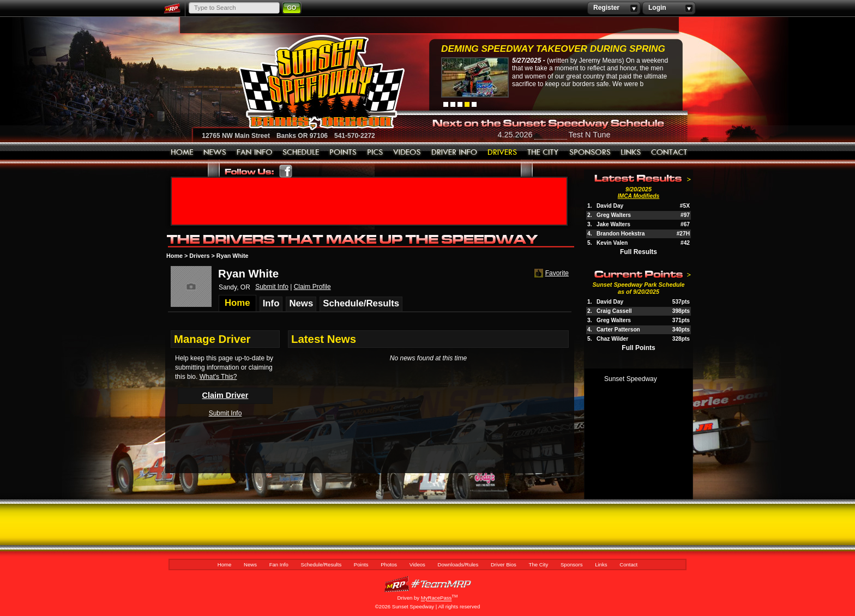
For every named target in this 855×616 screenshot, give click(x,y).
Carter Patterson (618, 330)
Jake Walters (613, 224)
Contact (670, 153)
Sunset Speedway (631, 379)
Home (182, 153)
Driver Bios (502, 153)
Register (614, 8)
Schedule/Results (301, 153)
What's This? (218, 377)
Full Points (638, 348)
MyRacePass (427, 584)
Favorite (550, 273)
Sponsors (590, 153)
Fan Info (255, 153)
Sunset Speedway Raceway (294, 82)
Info (271, 303)
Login (669, 8)
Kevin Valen (612, 243)
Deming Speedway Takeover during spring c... (553, 50)
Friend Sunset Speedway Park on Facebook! (286, 171)
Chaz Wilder (612, 339)
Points (343, 153)
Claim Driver (225, 395)
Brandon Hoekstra (621, 234)
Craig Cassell (614, 311)
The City (543, 153)
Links (631, 153)
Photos (375, 153)
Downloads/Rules (454, 153)
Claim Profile (312, 287)
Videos (407, 153)
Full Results (639, 252)
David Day (610, 206)
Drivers (199, 256)
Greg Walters (614, 215)
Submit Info (272, 287)
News (215, 153)
